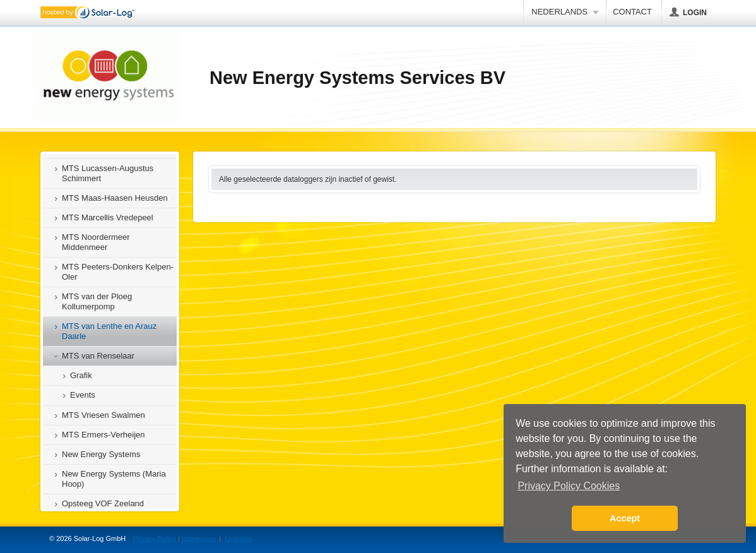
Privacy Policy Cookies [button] (569, 486)
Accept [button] (625, 518)
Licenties (238, 538)
